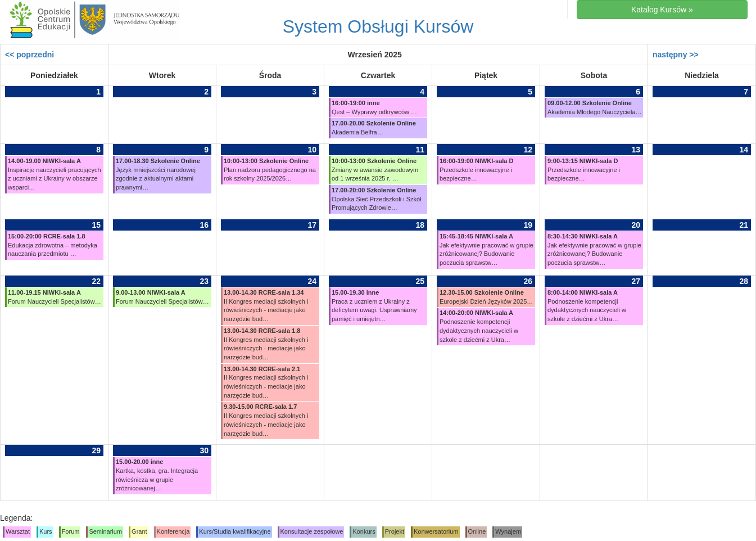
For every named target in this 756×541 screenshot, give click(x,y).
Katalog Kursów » (662, 10)
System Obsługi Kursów (378, 26)
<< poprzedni (30, 55)
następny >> (676, 55)
